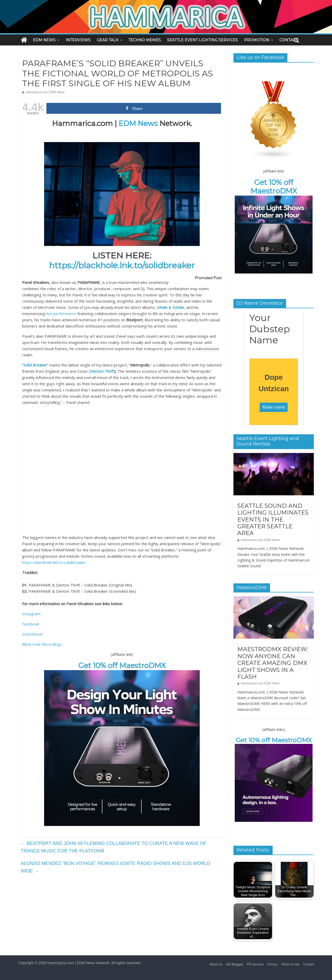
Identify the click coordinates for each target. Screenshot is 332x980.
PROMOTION (257, 40)
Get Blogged (234, 964)
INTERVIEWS (78, 40)
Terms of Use (290, 964)
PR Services (255, 964)
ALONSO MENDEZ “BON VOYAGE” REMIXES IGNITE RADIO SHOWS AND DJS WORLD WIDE (116, 867)
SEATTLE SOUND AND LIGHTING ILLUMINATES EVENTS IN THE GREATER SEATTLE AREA (273, 520)
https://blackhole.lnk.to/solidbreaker (122, 265)
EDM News (138, 123)
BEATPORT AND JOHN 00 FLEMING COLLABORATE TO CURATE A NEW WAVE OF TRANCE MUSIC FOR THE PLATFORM (114, 847)
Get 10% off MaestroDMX (122, 665)
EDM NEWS (44, 40)
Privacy (272, 964)
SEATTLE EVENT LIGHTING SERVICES (202, 40)
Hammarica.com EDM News (45, 92)
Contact (309, 964)
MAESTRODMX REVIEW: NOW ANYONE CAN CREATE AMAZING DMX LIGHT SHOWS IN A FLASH (273, 663)
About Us (216, 964)
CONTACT (288, 40)
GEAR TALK (108, 40)
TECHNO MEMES (145, 40)
